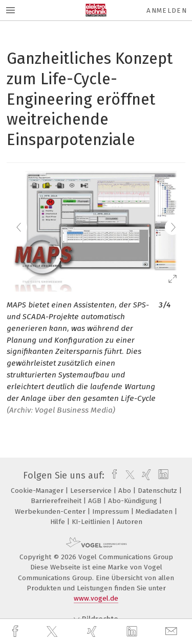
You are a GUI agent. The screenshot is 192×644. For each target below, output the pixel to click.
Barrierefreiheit (57, 501)
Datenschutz (158, 491)
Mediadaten (155, 511)
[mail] (173, 631)
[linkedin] (133, 632)
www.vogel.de (96, 598)
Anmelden (167, 10)
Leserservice (92, 491)
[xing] (93, 631)
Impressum (112, 511)
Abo (126, 491)
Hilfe (59, 522)
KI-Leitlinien (92, 522)
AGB (96, 501)
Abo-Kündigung (134, 501)
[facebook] (16, 631)
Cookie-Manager (38, 491)
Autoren (130, 522)
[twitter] (53, 632)
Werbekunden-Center (51, 511)
